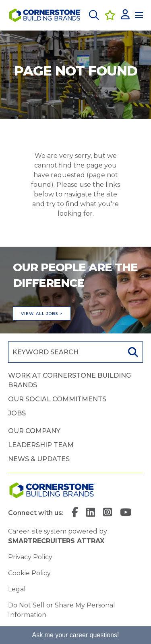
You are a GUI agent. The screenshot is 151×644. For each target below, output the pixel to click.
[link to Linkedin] (91, 513)
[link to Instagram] (108, 513)
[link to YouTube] (126, 513)
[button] (94, 15)
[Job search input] (65, 352)
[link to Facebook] (75, 513)
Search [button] (132, 352)
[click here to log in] (125, 15)
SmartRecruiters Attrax (56, 541)
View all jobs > (42, 314)
